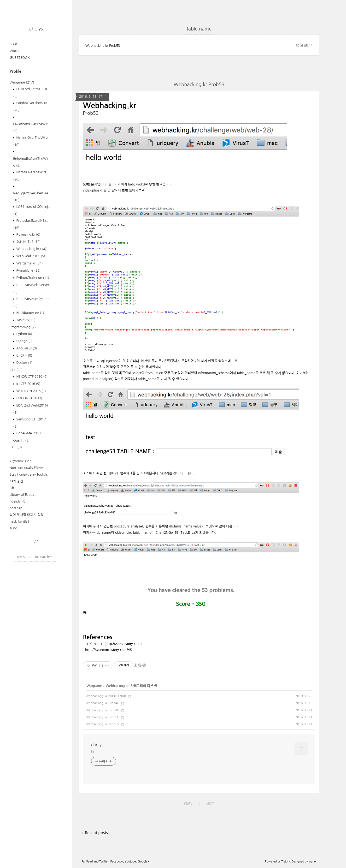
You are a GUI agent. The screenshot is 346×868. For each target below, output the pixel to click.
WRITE (15, 51)
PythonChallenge (32, 278)
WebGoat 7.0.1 (30, 256)
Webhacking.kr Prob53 (103, 46)
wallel (313, 862)
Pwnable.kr (28, 270)
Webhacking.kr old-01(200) (106, 696)
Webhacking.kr (31, 249)
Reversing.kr (28, 234)
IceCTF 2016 (28, 384)
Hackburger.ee (30, 313)
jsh (12, 488)
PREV (188, 804)
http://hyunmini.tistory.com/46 (108, 650)
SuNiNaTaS (28, 242)
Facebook (117, 862)
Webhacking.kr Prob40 (102, 703)
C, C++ (24, 355)
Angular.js (26, 348)
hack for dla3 (20, 521)
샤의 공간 (16, 481)
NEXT (210, 804)
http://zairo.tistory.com (123, 644)
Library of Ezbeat (23, 495)
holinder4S (18, 501)
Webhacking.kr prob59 (102, 724)
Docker (24, 363)
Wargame (22, 82)
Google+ (144, 862)
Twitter (104, 862)
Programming (23, 327)
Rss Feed (87, 862)
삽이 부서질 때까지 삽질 (27, 515)
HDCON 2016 (29, 398)
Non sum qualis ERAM (27, 468)
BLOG (14, 44)
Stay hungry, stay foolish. (29, 474)
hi (92, 751)
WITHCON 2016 (31, 391)
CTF (16, 370)
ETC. (16, 447)
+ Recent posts (95, 833)
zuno (13, 528)
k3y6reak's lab (21, 461)
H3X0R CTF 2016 (31, 377)
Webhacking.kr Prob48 (102, 710)
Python (24, 334)
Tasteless (25, 320)
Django (24, 341)
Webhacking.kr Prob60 (102, 717)
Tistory (286, 862)
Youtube (130, 862)
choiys (36, 29)
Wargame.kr (29, 263)
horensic (16, 508)
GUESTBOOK (20, 58)
